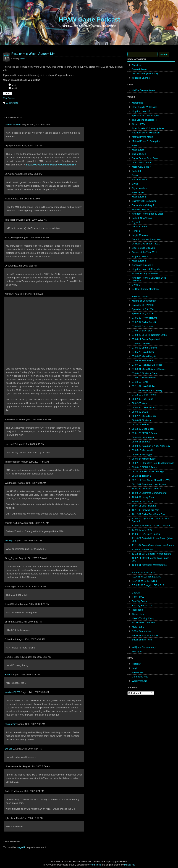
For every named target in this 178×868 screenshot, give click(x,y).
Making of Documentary (144, 301)
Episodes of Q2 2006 (143, 305)
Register (136, 664)
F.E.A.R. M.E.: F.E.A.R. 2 (145, 581)
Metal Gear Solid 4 (142, 167)
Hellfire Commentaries (143, 90)
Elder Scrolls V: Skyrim (144, 248)
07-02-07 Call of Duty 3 (144, 322)
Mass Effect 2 (139, 197)
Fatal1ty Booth (139, 601)
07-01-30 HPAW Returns (145, 318)
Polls (23, 59)
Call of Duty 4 (139, 154)
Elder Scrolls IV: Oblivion (145, 107)
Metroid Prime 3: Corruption (146, 141)
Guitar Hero (138, 614)
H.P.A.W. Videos (140, 296)
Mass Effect (138, 150)
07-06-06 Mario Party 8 (144, 356)
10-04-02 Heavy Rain (143, 497)
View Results (9, 98)
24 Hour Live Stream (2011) (146, 244)
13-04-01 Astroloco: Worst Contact (150, 565)
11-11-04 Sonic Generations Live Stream (153, 545)
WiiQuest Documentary (144, 647)
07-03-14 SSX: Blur (142, 331)
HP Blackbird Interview (144, 623)
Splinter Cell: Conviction (144, 201)
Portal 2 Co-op (139, 227)
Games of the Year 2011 (144, 252)
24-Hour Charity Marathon (145, 289)
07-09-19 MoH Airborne (144, 378)
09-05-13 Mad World (142, 450)
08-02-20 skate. (140, 403)
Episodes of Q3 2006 (143, 309)
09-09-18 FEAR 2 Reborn (145, 467)
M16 (14, 85)
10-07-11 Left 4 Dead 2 (144, 506)
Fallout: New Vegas (142, 218)
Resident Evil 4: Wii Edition (146, 133)
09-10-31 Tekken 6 (141, 476)
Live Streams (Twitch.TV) (145, 74)
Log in (135, 668)
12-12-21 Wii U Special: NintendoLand (152, 554)
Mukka (128, 865)
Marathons (137, 103)
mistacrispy (11, 724)
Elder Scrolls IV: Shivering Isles (148, 128)
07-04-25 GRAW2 (141, 343)
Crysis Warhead (140, 188)
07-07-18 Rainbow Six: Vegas (147, 365)
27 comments (12, 103)
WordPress (95, 865)
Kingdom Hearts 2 (141, 111)
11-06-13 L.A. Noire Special (146, 534)
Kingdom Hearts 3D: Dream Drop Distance (149, 279)
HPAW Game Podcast (89, 19)
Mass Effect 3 (139, 261)
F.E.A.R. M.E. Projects (143, 572)
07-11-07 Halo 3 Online (144, 386)
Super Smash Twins (142, 640)
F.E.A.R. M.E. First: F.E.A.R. (146, 577)
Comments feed (140, 677)
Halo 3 (135, 145)
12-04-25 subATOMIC (143, 549)
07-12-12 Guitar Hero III (144, 395)
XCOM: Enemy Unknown (145, 274)
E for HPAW (138, 597)
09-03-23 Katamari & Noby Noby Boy (151, 446)
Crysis (135, 184)
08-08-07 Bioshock (142, 420)
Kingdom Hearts (140, 256)
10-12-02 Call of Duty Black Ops (148, 514)
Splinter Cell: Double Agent (146, 116)
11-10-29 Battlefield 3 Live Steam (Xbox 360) (152, 540)
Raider (8, 675)
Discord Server (140, 69)
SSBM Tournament (142, 631)
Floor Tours (138, 610)
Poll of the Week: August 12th (34, 54)
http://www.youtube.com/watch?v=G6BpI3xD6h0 (51, 165)
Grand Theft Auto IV (142, 163)
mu (133, 865)
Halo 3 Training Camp (143, 618)
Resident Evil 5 (140, 180)
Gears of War (139, 124)
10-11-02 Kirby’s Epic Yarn (146, 510)
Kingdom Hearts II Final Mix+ (147, 269)
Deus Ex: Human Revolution (146, 239)
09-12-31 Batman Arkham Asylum (149, 484)
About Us (137, 65)
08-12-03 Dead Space (143, 429)
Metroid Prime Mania (143, 137)
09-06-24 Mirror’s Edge (144, 459)
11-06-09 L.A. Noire (142, 530)
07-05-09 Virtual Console (145, 348)
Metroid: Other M (141, 209)
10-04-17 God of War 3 (144, 501)
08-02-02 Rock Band (142, 399)
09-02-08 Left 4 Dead (143, 437)
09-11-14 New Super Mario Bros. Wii (151, 480)
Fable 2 (136, 175)
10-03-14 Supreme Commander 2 (149, 493)
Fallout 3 (136, 171)
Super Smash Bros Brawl (145, 635)
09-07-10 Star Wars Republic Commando (153, 463)
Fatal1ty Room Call (142, 606)
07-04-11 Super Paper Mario (147, 339)
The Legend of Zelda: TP (145, 120)
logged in (21, 847)
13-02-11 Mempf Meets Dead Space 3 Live (151, 559)
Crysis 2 (136, 222)
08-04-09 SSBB (140, 412)
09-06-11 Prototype (142, 454)
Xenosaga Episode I (142, 265)
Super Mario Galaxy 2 (143, 205)
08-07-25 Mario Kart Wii (144, 416)
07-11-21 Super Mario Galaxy (147, 390)
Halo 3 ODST (139, 192)
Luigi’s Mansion (140, 235)
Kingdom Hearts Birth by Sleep (148, 214)
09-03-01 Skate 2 (141, 442)
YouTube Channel (141, 78)
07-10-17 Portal (140, 382)
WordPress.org (140, 681)
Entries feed (138, 672)
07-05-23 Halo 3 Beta (143, 352)
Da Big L (9, 541)
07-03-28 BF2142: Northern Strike (149, 335)
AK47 (14, 88)
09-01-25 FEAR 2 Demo (144, 433)
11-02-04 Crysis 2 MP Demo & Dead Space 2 (151, 520)
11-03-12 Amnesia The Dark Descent (151, 525)
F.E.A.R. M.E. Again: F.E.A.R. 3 (148, 585)
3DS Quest (138, 651)
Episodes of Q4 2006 (143, 314)
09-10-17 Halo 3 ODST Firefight (148, 472)
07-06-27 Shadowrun (143, 361)
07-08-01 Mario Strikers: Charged (149, 369)
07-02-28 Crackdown (143, 326)
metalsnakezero (13, 124)
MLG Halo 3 (138, 627)
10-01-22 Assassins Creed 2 (146, 489)
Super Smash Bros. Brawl (145, 158)
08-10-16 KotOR (140, 425)
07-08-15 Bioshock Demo (145, 373)
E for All (136, 593)
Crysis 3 (136, 285)
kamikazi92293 (13, 692)
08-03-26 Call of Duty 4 (144, 407)
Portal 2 (136, 231)
